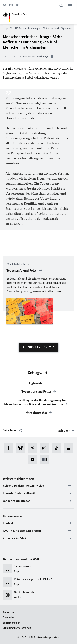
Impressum (9, 612)
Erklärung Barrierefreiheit (17, 628)
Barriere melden (12, 623)
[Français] (17, 5)
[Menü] (70, 6)
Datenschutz (10, 617)
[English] (11, 5)
